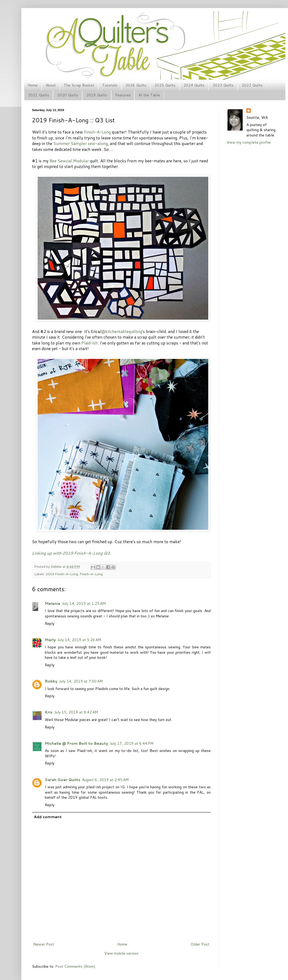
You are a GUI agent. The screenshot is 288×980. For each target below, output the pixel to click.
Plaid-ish (89, 343)
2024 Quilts (194, 85)
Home (33, 85)
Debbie (57, 566)
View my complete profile (249, 142)
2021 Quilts (39, 95)
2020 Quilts (68, 95)
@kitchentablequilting (122, 331)
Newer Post (44, 944)
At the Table (149, 95)
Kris (49, 712)
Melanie (53, 603)
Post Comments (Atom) (75, 966)
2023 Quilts (223, 85)
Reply (50, 624)
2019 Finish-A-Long (62, 574)
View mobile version (121, 953)
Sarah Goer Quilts (63, 780)
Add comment (48, 817)
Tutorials (110, 85)
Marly (50, 640)
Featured (123, 95)
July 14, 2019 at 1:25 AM (84, 603)
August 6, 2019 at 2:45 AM (105, 780)
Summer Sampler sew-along (81, 143)
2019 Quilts (97, 95)
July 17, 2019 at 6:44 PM (131, 743)
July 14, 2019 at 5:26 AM (79, 640)
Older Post (200, 944)
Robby (51, 681)
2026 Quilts (136, 85)
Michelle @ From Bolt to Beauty (76, 743)
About (51, 85)
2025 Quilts (165, 85)
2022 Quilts (252, 85)
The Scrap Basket (79, 85)
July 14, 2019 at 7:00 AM (81, 681)
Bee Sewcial (61, 161)
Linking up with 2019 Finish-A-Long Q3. (71, 553)
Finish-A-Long (97, 132)
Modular (81, 161)
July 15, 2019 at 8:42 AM (76, 712)
